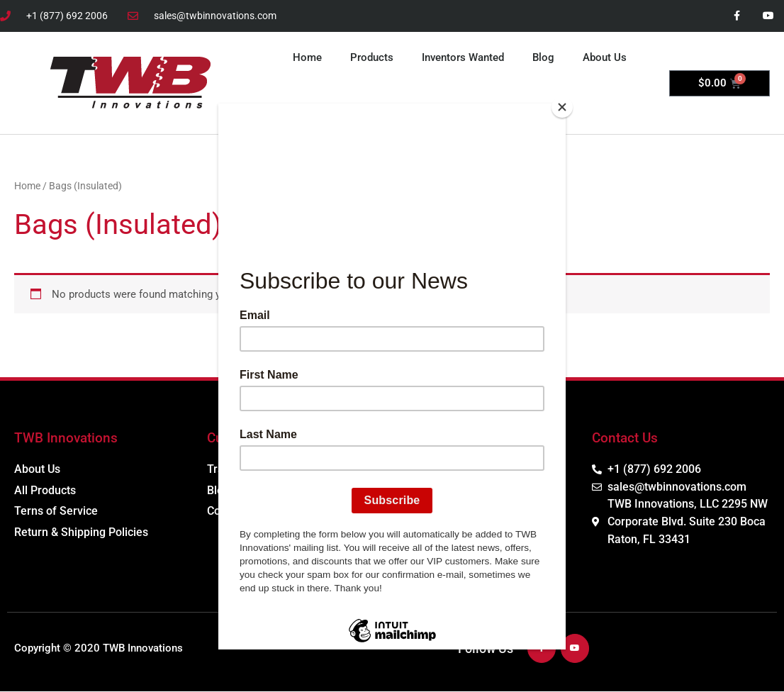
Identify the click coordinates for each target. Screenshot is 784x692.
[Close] (562, 107)
